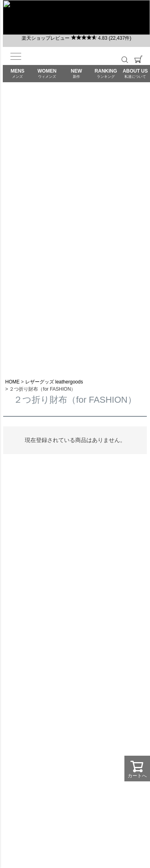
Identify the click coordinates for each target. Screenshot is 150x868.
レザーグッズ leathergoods (54, 382)
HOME (12, 382)
